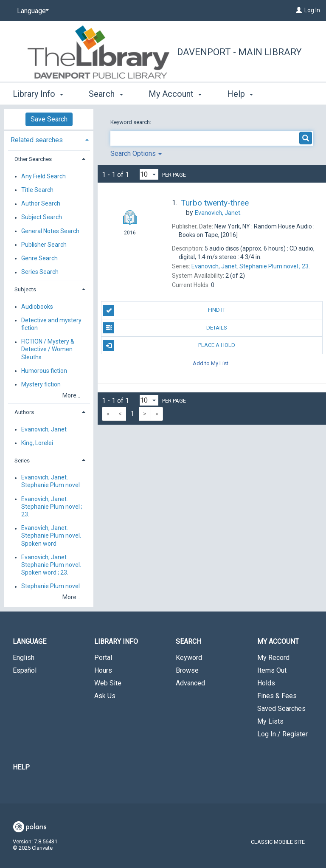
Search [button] (106, 93)
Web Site (108, 683)
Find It (164, 310)
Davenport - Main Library (239, 52)
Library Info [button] (38, 93)
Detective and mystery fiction (51, 324)
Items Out (272, 670)
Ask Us (105, 696)
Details (165, 328)
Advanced (190, 683)
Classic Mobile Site (278, 842)
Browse (187, 670)
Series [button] (22, 461)
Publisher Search (44, 245)
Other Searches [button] (33, 159)
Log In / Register (282, 734)
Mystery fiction (41, 384)
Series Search (40, 272)
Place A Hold (169, 345)
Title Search (37, 190)
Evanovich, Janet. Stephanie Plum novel (51, 482)
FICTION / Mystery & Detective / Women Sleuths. (48, 349)
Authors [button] (24, 412)
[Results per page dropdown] (149, 174)
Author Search (41, 204)
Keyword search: (131, 122)
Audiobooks (37, 307)
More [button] (244, 94)
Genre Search (39, 258)
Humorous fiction (44, 371)
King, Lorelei (37, 443)
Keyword (189, 658)
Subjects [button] (25, 289)
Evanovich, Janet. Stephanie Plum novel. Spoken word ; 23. (51, 565)
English (24, 658)
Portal (103, 658)
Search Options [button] (136, 154)
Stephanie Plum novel (51, 586)
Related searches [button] (37, 140)
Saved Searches (281, 709)
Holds (266, 683)
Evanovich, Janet (44, 429)
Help (21, 767)
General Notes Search (50, 231)
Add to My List (211, 363)
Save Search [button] (49, 119)
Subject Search (42, 217)
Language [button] (30, 641)
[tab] (49, 139)
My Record (273, 658)
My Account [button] (175, 93)
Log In (312, 10)
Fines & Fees (277, 696)
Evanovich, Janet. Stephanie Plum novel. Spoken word (51, 536)
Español (25, 670)
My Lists (270, 721)
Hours (103, 670)
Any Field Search (44, 176)
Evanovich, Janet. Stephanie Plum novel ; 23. (52, 507)
